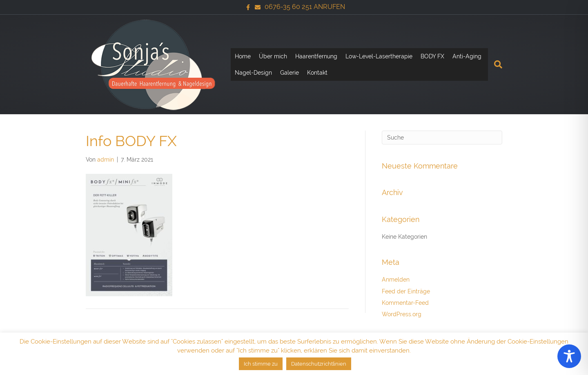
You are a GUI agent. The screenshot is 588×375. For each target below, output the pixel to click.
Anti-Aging (467, 56)
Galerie (290, 73)
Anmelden (396, 280)
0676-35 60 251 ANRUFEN (305, 7)
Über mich (273, 56)
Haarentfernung (316, 56)
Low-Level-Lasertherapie (379, 56)
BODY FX (432, 56)
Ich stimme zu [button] (261, 364)
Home (243, 56)
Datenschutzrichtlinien (319, 364)
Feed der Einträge (406, 291)
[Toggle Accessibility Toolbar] (569, 356)
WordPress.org (402, 314)
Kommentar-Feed (405, 303)
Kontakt (317, 73)
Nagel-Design (253, 73)
